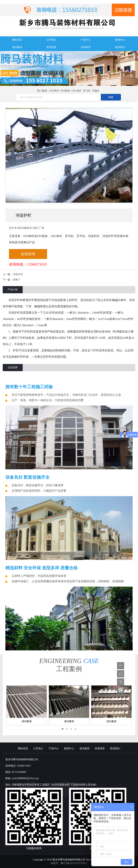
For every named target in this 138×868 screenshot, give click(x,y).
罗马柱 (87, 91)
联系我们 (120, 47)
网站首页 (17, 40)
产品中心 (86, 40)
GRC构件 (76, 91)
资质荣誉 (51, 47)
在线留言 (86, 47)
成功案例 (17, 47)
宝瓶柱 (96, 91)
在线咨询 (28, 254)
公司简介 (51, 40)
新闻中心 (120, 40)
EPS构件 (54, 91)
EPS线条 (65, 91)
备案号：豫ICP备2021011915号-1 (69, 863)
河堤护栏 (18, 274)
